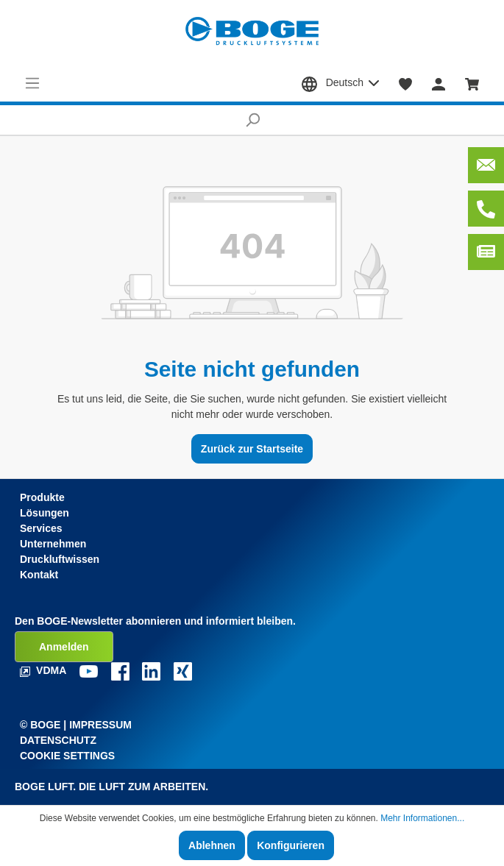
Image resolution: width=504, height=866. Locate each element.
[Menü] (33, 83)
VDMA (45, 670)
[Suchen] (252, 120)
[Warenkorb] (472, 83)
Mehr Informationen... (422, 818)
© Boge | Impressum (76, 725)
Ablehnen (212, 845)
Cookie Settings (67, 756)
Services (41, 528)
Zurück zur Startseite (252, 449)
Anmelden (64, 647)
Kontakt (39, 575)
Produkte (42, 497)
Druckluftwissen (60, 559)
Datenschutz (58, 740)
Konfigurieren (291, 845)
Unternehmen (53, 544)
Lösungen (45, 513)
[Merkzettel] (406, 83)
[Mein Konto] (439, 83)
